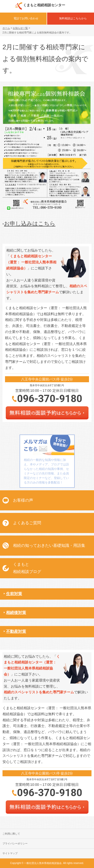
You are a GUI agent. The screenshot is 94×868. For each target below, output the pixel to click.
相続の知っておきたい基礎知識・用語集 (49, 545)
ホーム (6, 28)
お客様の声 (23, 500)
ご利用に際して (11, 834)
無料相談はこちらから (73, 18)
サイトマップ (10, 853)
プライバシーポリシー (15, 843)
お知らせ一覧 (20, 28)
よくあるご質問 (27, 523)
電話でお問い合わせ (26, 18)
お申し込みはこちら (30, 224)
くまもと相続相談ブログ (27, 568)
